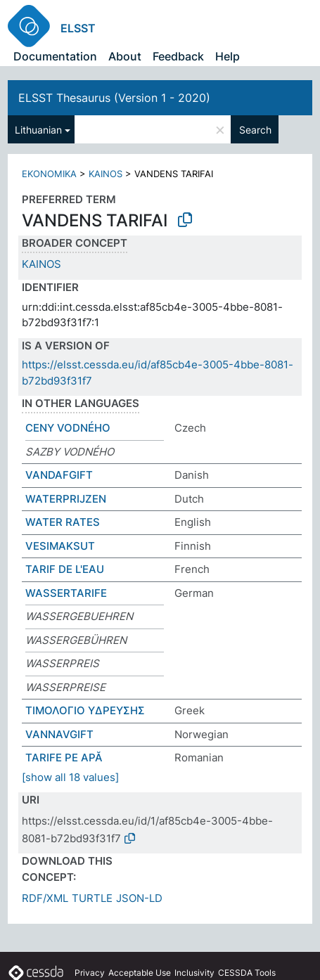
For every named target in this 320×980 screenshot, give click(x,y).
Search (255, 130)
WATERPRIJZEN (66, 499)
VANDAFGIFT (59, 475)
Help (228, 56)
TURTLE (92, 898)
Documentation (55, 56)
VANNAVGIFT (59, 734)
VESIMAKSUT (60, 546)
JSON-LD (139, 898)
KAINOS (105, 174)
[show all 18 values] (70, 777)
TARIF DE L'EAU (65, 569)
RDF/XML (45, 898)
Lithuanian (38, 130)
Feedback (178, 56)
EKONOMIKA (49, 174)
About (125, 56)
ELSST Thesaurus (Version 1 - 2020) (114, 98)
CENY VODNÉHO (68, 428)
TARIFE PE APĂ (64, 757)
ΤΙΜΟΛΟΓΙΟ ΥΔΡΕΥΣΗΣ (85, 710)
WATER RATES (63, 522)
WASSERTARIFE (66, 593)
